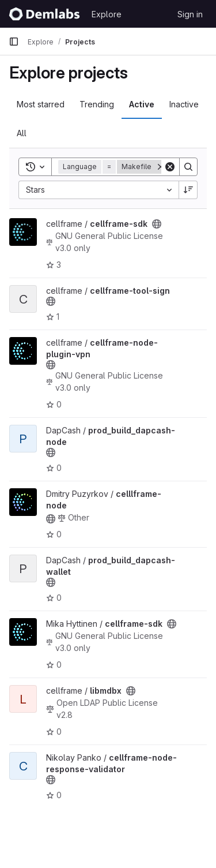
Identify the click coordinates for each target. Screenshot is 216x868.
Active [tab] (142, 104)
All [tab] (22, 133)
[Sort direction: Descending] (188, 190)
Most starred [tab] (41, 104)
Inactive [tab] (184, 104)
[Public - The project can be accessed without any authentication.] (157, 224)
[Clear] (170, 167)
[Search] (188, 167)
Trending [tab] (97, 104)
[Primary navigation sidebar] (14, 42)
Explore (107, 14)
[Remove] (161, 167)
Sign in (190, 14)
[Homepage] (44, 14)
